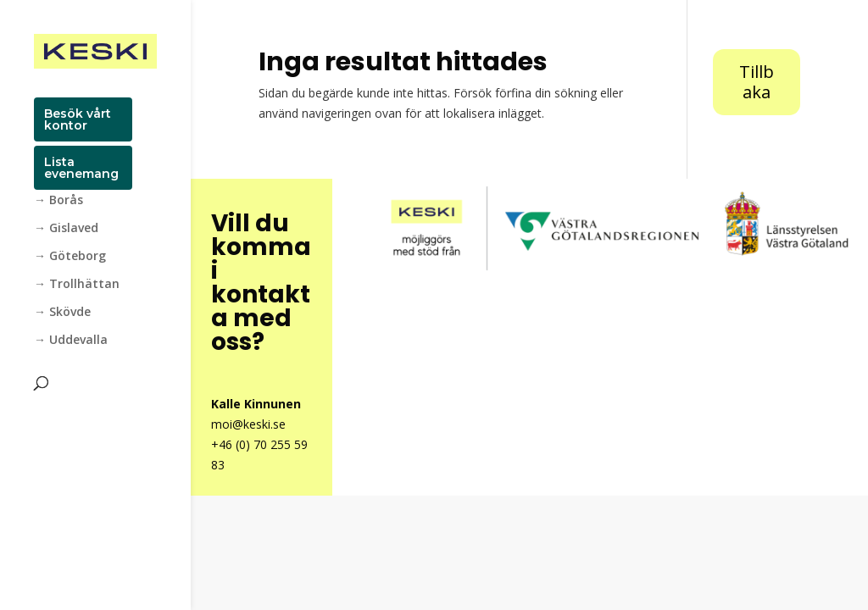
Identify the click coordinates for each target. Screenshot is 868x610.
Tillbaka (757, 82)
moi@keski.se (248, 424)
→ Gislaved (66, 229)
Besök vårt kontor (78, 119)
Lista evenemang (81, 168)
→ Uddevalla (71, 341)
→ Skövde (62, 313)
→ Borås (58, 201)
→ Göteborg (70, 257)
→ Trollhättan (77, 285)
